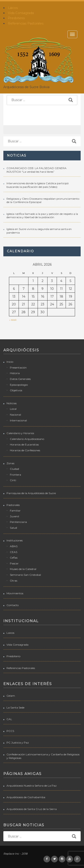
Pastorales (13, 505)
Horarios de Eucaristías (24, 444)
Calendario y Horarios (20, 433)
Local (13, 409)
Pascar (14, 563)
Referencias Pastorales (26, 23)
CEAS (14, 552)
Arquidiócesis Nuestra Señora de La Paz (32, 786)
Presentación (18, 368)
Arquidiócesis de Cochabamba (26, 797)
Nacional (15, 415)
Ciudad (14, 469)
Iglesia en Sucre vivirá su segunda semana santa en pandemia (39, 231)
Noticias (12, 403)
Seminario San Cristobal (25, 575)
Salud (13, 528)
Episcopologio (19, 385)
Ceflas (14, 558)
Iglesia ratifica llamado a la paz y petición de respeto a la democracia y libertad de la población (42, 216)
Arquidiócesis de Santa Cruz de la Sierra (32, 809)
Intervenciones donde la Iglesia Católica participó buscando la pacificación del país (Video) (38, 185)
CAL (9, 719)
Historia (15, 373)
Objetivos (16, 390)
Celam (11, 696)
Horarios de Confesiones (25, 450)
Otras (14, 581)
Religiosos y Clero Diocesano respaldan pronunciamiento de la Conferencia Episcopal (43, 200)
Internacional (18, 420)
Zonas (10, 463)
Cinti (13, 480)
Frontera (15, 475)
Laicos (13, 8)
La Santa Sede (15, 707)
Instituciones (15, 540)
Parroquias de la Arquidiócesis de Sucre (31, 493)
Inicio (10, 362)
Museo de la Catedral (23, 569)
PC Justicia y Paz (18, 743)
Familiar (15, 511)
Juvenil (14, 516)
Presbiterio (16, 18)
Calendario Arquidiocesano (27, 439)
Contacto (13, 605)
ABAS (14, 546)
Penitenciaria (18, 522)
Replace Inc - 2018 (15, 854)
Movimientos (15, 593)
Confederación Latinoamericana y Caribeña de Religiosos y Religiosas (43, 756)
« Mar (13, 320)
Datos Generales (20, 379)
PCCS (10, 731)
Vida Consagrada (21, 13)
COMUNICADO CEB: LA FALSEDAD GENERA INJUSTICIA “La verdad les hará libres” (37, 170)
